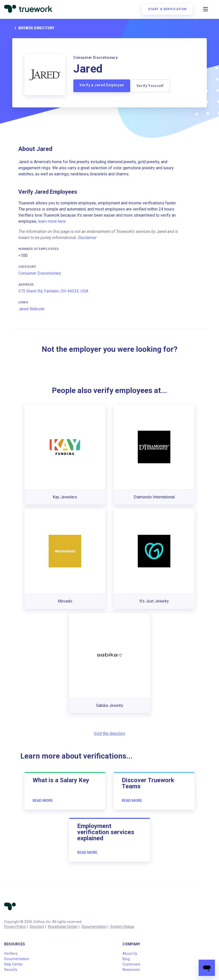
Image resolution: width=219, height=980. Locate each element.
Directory (37, 927)
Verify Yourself (150, 86)
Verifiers (11, 954)
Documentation (94, 927)
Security (11, 970)
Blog (126, 959)
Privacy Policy (15, 927)
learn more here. (52, 221)
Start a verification (167, 9)
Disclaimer (87, 238)
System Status (122, 927)
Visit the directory (109, 733)
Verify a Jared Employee (102, 85)
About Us (130, 954)
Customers (131, 964)
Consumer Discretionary (40, 273)
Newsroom (131, 970)
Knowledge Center (63, 927)
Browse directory (33, 28)
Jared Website (31, 309)
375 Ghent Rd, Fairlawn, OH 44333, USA (53, 291)
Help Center (13, 964)
